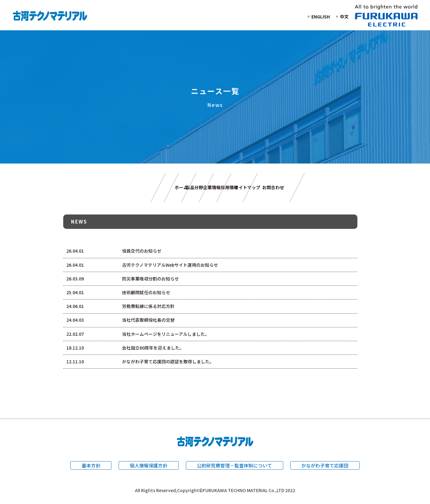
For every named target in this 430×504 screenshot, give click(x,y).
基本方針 (91, 467)
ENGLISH (321, 17)
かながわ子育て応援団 (325, 467)
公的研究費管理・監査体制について (235, 467)
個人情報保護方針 (149, 467)
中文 (344, 17)
